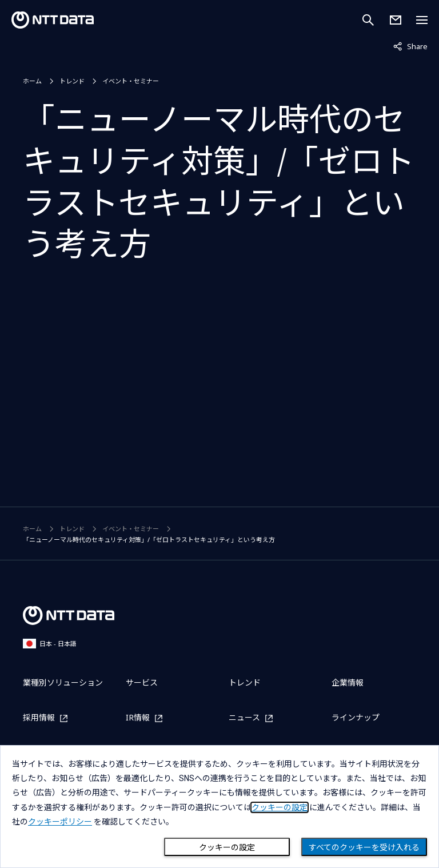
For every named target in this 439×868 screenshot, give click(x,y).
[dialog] (219, 807)
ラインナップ (356, 717)
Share (410, 46)
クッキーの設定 (227, 847)
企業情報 (348, 682)
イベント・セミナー (131, 81)
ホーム (32, 81)
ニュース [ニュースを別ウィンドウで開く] (244, 718)
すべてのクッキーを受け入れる (364, 847)
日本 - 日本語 (50, 644)
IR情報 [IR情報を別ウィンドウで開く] (138, 718)
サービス (142, 682)
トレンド (72, 81)
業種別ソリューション (63, 682)
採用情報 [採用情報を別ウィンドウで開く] (39, 718)
